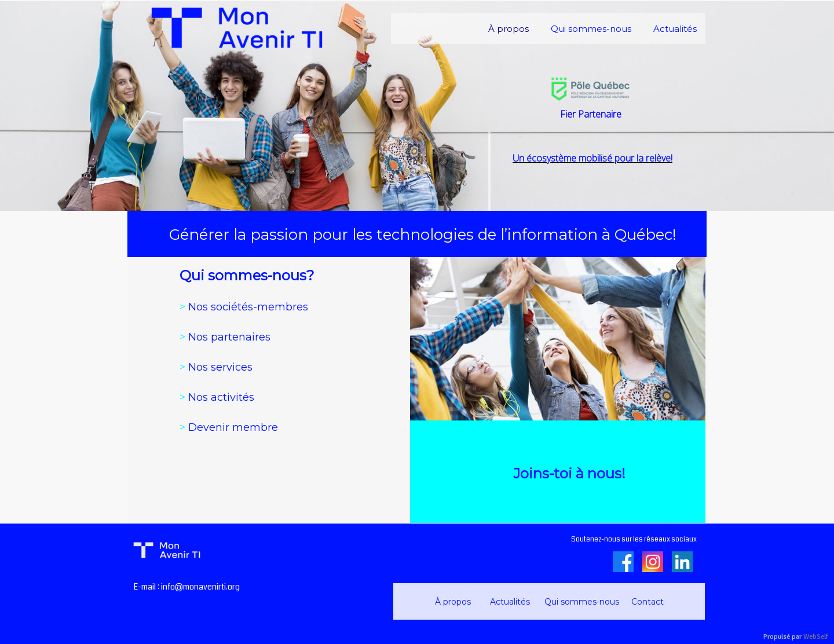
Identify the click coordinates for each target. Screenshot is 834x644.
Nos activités (217, 397)
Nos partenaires (229, 337)
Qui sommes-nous (582, 602)
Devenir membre (229, 427)
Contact (648, 602)
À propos (454, 602)
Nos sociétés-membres (244, 307)
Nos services (216, 367)
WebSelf (816, 637)
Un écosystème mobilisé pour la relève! (592, 158)
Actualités (511, 602)
